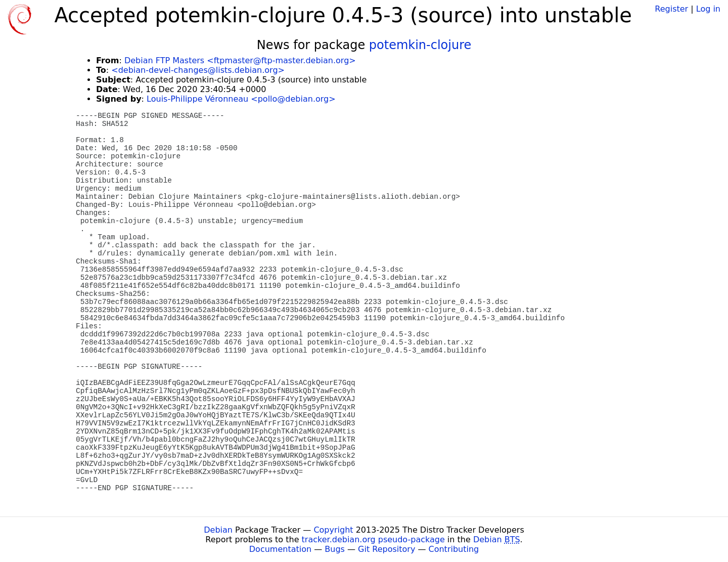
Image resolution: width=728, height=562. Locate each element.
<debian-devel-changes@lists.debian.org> (198, 70)
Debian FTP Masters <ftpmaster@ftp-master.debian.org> (240, 60)
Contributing (454, 549)
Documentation (280, 549)
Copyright (333, 530)
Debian (218, 530)
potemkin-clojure (420, 45)
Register (671, 9)
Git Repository (386, 549)
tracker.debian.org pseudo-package (373, 539)
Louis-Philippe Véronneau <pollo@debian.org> (241, 99)
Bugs (335, 549)
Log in (708, 9)
